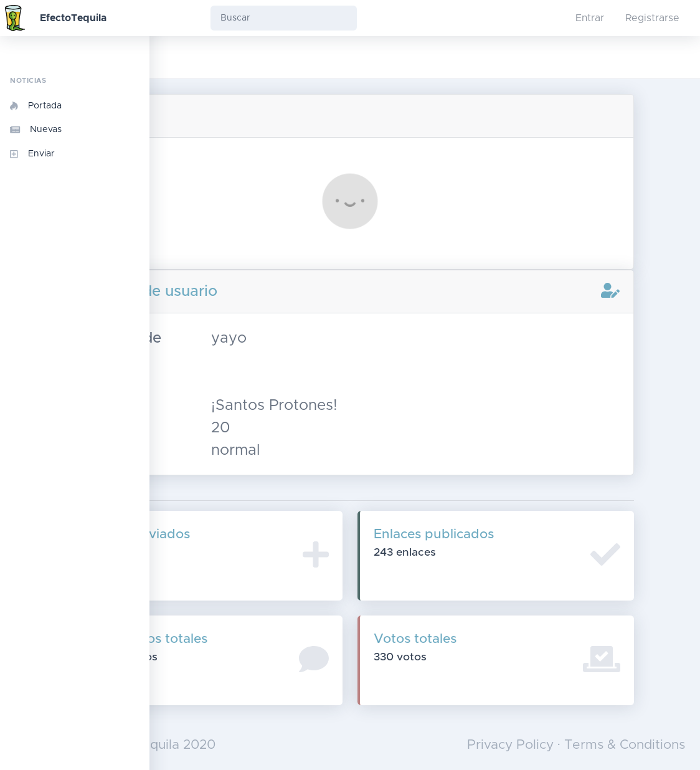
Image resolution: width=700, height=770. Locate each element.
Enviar (32, 154)
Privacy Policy (510, 745)
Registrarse (652, 18)
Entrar (590, 18)
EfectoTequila (73, 18)
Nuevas (36, 130)
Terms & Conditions (625, 745)
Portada (36, 106)
